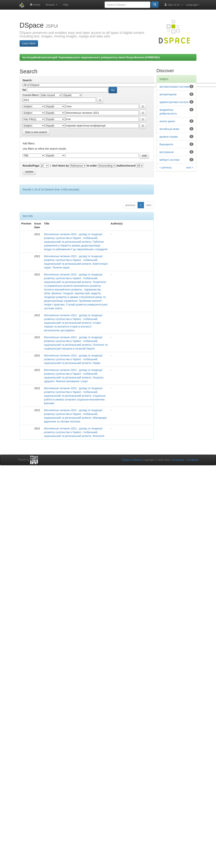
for (24, 90)
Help (66, 5)
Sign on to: (174, 5)
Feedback (193, 460)
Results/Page (31, 166)
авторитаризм (168, 94)
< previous (166, 168)
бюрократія (166, 144)
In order (92, 166)
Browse (52, 5)
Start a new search (36, 132)
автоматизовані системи (174, 87)
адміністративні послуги (174, 102)
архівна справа (169, 137)
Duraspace (178, 460)
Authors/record (126, 166)
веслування (167, 152)
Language (192, 5)
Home (35, 5)
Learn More (29, 43)
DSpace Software (132, 460)
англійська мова (169, 129)
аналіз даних (167, 121)
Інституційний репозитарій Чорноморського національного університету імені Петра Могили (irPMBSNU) (91, 57)
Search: (27, 80)
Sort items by (60, 166)
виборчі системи (170, 160)
